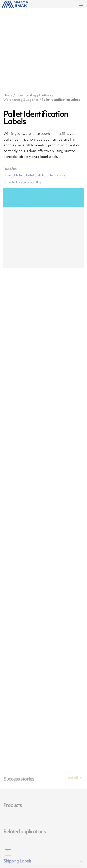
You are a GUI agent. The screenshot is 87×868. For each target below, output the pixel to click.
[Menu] (81, 4)
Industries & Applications (33, 95)
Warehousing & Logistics (21, 100)
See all (73, 781)
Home (8, 95)
